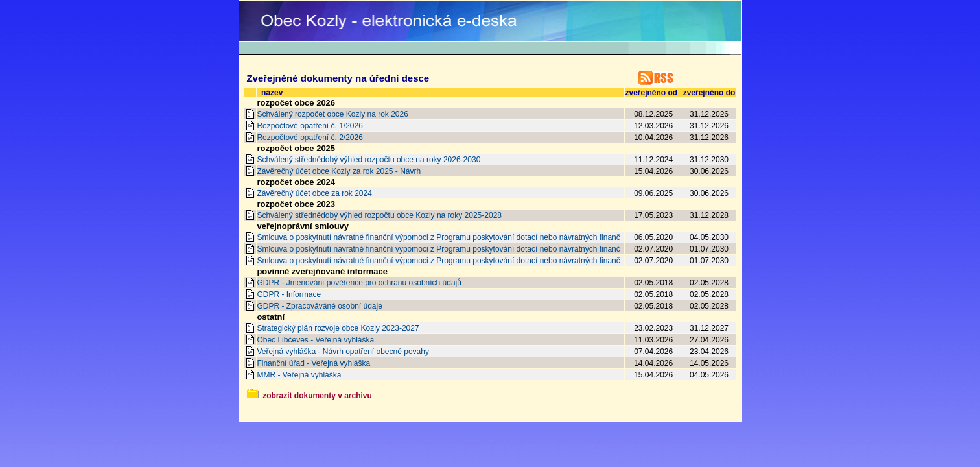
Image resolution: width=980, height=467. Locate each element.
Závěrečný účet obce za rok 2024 (314, 193)
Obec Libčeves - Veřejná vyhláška (315, 340)
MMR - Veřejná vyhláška (299, 375)
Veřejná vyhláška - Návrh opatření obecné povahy (343, 352)
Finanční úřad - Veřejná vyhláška (313, 363)
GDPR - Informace (289, 294)
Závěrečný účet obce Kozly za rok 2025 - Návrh (339, 171)
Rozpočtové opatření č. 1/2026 (309, 126)
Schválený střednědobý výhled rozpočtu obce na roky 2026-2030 (368, 160)
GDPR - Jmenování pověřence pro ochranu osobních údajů (359, 283)
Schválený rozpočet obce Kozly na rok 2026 (332, 114)
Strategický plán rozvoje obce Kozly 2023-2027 (338, 328)
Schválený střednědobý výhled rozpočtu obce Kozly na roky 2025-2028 (379, 215)
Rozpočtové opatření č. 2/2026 (309, 138)
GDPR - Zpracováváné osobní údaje (319, 306)
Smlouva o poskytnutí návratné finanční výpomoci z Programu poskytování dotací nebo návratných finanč (438, 237)
